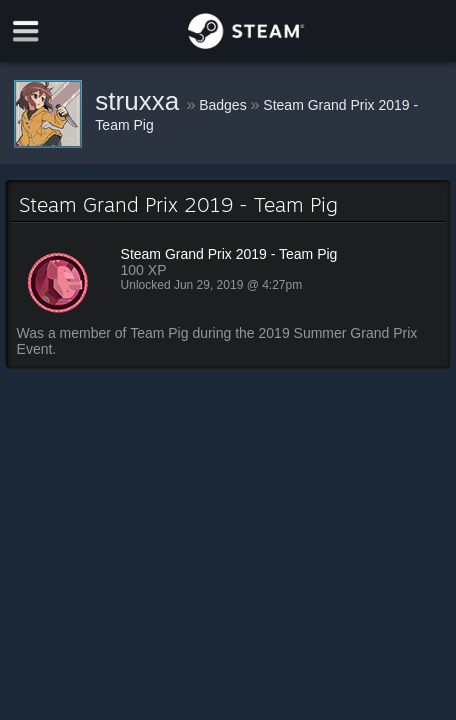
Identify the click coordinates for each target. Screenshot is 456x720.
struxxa (140, 101)
